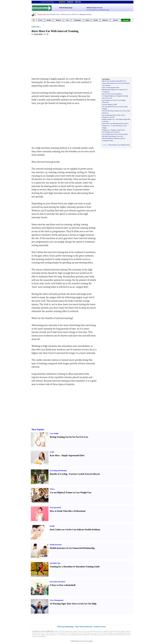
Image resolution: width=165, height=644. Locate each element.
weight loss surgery (98, 635)
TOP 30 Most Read (66, 8)
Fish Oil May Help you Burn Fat (112, 111)
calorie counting (108, 635)
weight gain (64, 635)
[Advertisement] (54, 57)
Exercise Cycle (76, 474)
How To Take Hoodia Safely (111, 87)
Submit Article (100, 627)
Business (105, 20)
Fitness (52, 489)
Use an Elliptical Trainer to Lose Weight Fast (71, 492)
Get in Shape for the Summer (111, 132)
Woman (126, 20)
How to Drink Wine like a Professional (68, 511)
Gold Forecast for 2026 (68, 14)
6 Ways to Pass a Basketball (63, 585)
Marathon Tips (55, 563)
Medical (58, 20)
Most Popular (38, 429)
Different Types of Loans (94, 8)
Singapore (62, 2)
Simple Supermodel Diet (73, 455)
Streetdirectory (78, 641)
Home (87, 20)
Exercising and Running (58, 471)
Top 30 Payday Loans (53, 14)
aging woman (52, 635)
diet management (86, 635)
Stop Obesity (112, 136)
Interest (115, 20)
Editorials (36, 27)
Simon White (38, 34)
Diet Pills (105, 136)
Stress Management (57, 600)
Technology (77, 20)
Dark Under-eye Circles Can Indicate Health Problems (75, 530)
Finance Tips (42, 14)
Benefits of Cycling (59, 474)
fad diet (65, 633)
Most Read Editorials (84, 627)
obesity (77, 635)
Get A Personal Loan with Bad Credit (98, 10)
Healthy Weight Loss (108, 119)
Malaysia (78, 2)
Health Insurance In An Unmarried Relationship (72, 548)
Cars (67, 20)
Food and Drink (55, 508)
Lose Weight (54, 433)
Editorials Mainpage (66, 627)
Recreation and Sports (58, 582)
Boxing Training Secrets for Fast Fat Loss (69, 437)
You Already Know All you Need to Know (115, 134)
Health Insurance (56, 545)
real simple (65, 631)
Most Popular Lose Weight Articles (119, 145)
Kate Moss (55, 455)
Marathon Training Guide (88, 567)
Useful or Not (120, 115)
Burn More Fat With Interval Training (55, 31)
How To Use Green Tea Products (112, 94)
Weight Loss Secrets (108, 117)
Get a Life (120, 136)
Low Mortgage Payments (84, 14)
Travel (40, 20)
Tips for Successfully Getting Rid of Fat (114, 81)
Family (96, 20)
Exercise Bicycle (92, 474)
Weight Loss (106, 126)
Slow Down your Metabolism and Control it (115, 123)
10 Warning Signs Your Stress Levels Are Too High (73, 604)
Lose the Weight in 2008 (110, 104)
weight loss (76, 631)
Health (49, 20)
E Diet (52, 452)
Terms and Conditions (88, 641)
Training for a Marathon (61, 567)
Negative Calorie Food (118, 130)
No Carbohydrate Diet (109, 115)
